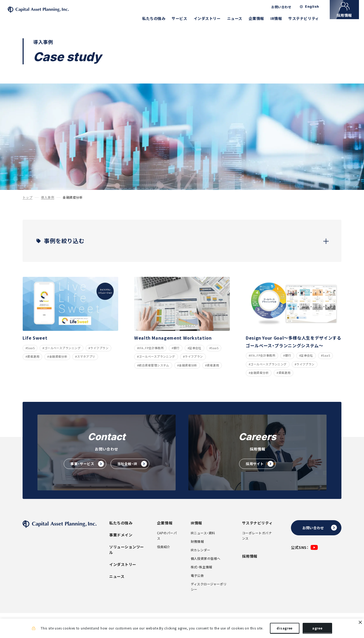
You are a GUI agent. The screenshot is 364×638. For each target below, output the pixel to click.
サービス (185, 18)
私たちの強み (159, 18)
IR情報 (281, 18)
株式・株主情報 (202, 575)
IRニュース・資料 (203, 541)
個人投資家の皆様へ (206, 566)
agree (317, 629)
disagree (285, 629)
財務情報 (197, 549)
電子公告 (197, 583)
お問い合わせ (287, 7)
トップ (27, 205)
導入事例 (48, 205)
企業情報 (261, 18)
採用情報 (250, 564)
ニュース (240, 18)
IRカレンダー (201, 558)
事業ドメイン (121, 543)
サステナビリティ (309, 18)
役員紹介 (164, 554)
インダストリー (212, 18)
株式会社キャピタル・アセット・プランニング (52, 13)
